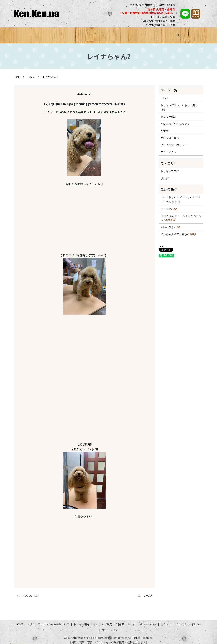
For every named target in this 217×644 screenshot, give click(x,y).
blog (131, 621)
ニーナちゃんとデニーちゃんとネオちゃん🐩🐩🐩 (180, 196)
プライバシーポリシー (174, 141)
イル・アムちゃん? (28, 592)
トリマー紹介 (93, 34)
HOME (23, 34)
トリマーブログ (166, 34)
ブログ (148, 34)
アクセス (186, 34)
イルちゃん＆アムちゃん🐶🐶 (178, 231)
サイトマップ (169, 148)
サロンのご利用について (175, 120)
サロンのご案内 (170, 134)
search (199, 34)
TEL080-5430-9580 (163, 17)
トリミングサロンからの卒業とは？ (56, 34)
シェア (163, 242)
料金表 (135, 34)
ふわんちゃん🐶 (170, 224)
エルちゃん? (145, 592)
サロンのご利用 (116, 34)
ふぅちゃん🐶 (169, 205)
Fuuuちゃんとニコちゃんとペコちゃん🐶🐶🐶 (181, 214)
